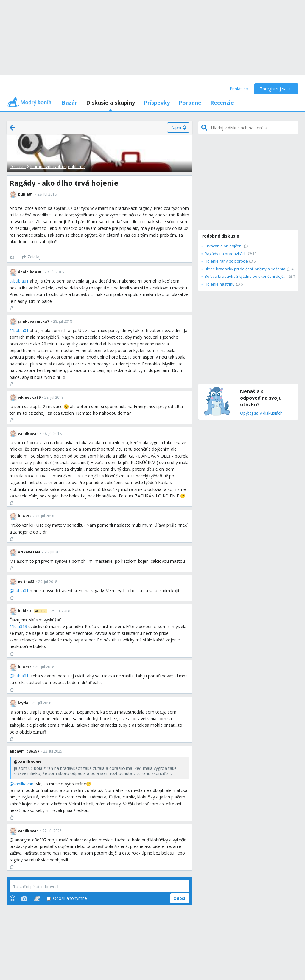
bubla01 (21, 281)
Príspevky (157, 103)
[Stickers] (37, 898)
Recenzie (222, 103)
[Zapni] (178, 128)
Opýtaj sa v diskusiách (261, 413)
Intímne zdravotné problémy (57, 166)
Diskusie (18, 166)
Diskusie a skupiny (111, 103)
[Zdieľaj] (31, 257)
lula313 (20, 626)
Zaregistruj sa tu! (276, 89)
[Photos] (24, 898)
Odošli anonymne (67, 898)
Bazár (69, 103)
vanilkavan (23, 784)
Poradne (190, 103)
